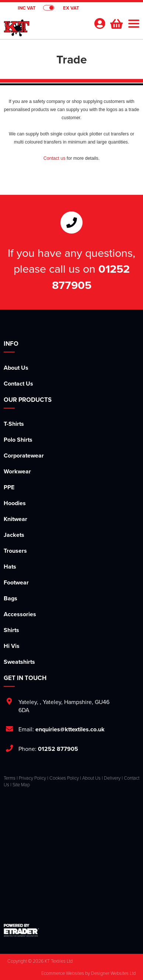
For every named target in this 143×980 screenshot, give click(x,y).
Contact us (55, 158)
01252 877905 (91, 277)
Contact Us (18, 384)
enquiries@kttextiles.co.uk (70, 729)
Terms (10, 778)
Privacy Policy (32, 778)
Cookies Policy (64, 778)
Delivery (112, 778)
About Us (16, 368)
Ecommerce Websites (63, 973)
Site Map (21, 784)
